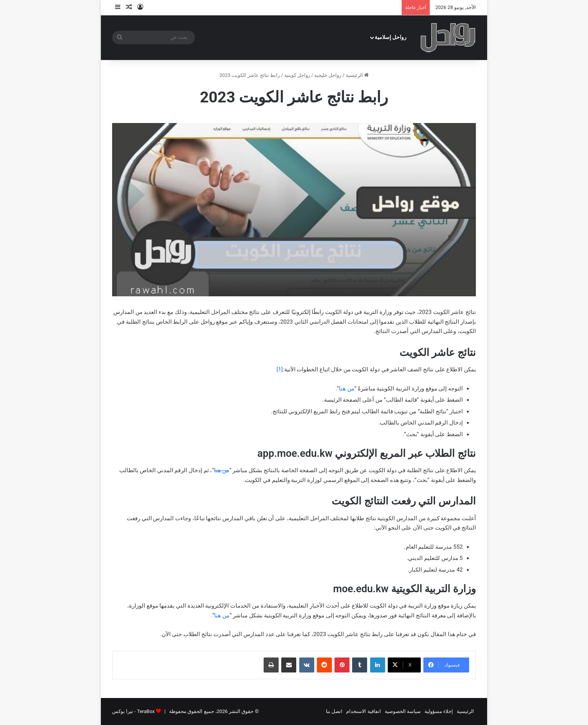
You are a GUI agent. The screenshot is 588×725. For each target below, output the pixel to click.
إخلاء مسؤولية (439, 711)
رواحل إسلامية (391, 37)
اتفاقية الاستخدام (363, 711)
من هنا (347, 389)
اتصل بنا (334, 711)
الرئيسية (357, 75)
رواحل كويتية (297, 75)
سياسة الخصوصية (403, 711)
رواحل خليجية (328, 75)
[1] (280, 369)
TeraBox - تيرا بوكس (133, 711)
